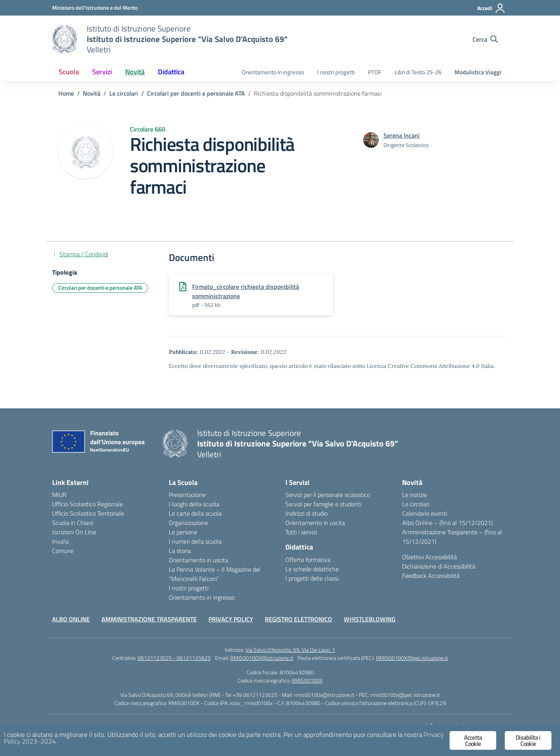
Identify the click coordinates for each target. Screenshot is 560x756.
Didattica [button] (171, 72)
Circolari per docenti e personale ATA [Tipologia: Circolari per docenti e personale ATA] (100, 288)
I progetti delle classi (312, 578)
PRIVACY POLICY (231, 619)
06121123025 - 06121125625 (174, 658)
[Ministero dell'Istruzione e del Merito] (95, 8)
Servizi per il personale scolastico (328, 495)
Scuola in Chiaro (73, 523)
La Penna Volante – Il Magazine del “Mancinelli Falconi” (215, 574)
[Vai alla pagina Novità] (92, 93)
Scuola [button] (69, 72)
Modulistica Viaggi (478, 72)
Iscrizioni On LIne (74, 532)
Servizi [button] (102, 72)
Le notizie (415, 495)
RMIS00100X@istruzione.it (262, 658)
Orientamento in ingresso (273, 72)
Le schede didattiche (312, 569)
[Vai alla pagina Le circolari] (124, 93)
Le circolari (416, 504)
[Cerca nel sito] (485, 39)
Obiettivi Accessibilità (430, 557)
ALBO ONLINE (71, 619)
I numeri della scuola (195, 541)
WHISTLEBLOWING (370, 619)
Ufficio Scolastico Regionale (87, 504)
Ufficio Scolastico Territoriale (88, 513)
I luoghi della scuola (194, 504)
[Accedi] (491, 8)
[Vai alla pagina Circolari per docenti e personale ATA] (196, 93)
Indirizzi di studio (306, 513)
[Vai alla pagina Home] (66, 93)
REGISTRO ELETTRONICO (298, 619)
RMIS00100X (307, 680)
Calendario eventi (425, 513)
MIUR (59, 495)
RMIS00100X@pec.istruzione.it (412, 658)
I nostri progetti (336, 72)
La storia (180, 551)
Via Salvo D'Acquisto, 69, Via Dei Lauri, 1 (290, 650)
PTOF (375, 72)
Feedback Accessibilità (431, 576)
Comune (63, 551)
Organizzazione (188, 523)
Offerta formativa (308, 560)
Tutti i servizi (301, 532)
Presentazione (187, 495)
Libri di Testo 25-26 (418, 72)
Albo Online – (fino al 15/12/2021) (447, 523)
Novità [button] (135, 72)
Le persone (183, 532)
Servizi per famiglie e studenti (323, 504)
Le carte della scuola (195, 513)
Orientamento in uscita (199, 560)
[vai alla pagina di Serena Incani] (402, 135)
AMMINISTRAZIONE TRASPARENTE (149, 619)
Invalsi (60, 541)
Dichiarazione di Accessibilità (439, 566)
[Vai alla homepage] (65, 39)
